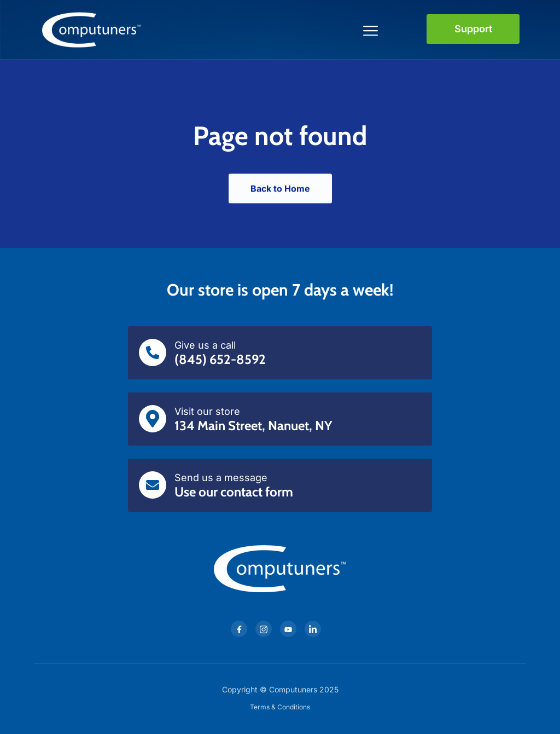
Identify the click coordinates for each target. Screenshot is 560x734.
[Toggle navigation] (371, 29)
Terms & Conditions (280, 707)
